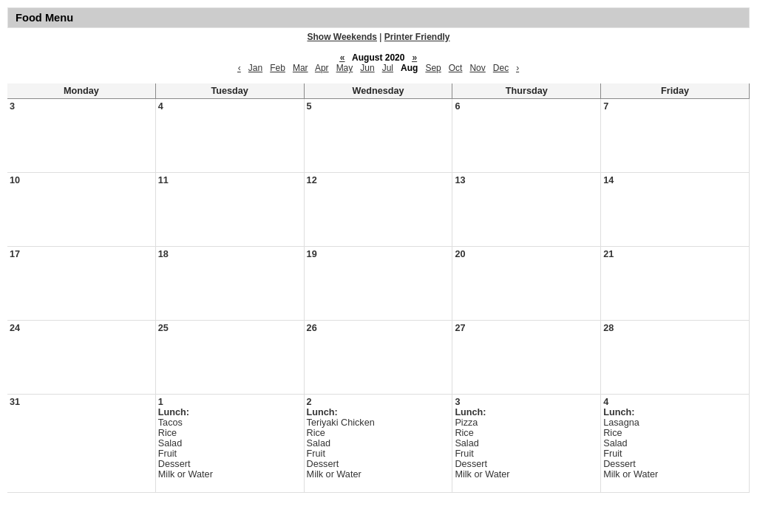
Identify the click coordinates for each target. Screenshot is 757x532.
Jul (388, 68)
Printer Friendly (417, 37)
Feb (278, 68)
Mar (301, 68)
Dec (501, 68)
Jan (255, 68)
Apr (322, 68)
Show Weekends (342, 37)
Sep (433, 68)
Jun (367, 68)
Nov (477, 68)
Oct (456, 68)
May (345, 68)
